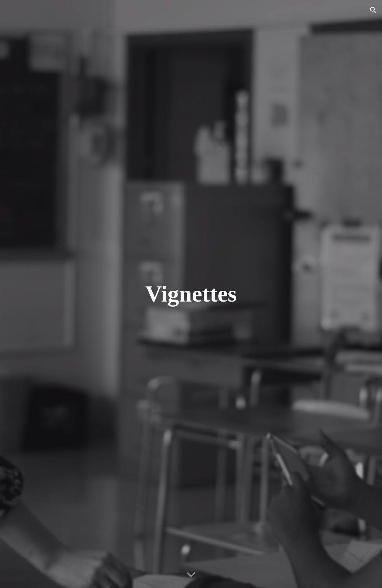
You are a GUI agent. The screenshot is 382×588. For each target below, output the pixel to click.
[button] (373, 10)
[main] (191, 294)
